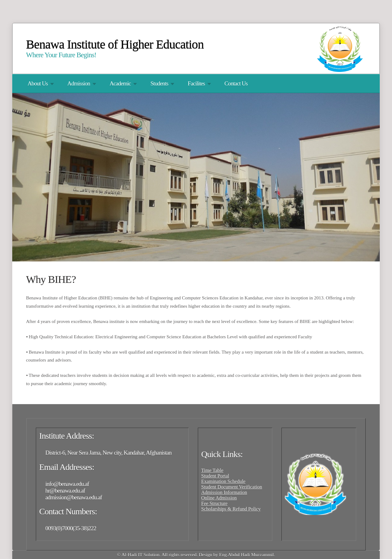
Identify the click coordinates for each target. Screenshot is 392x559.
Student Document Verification (232, 487)
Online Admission (219, 498)
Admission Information (224, 492)
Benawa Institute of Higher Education (115, 44)
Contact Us (236, 83)
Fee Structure (214, 503)
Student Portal (215, 476)
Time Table (212, 470)
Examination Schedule (223, 481)
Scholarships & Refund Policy (231, 509)
